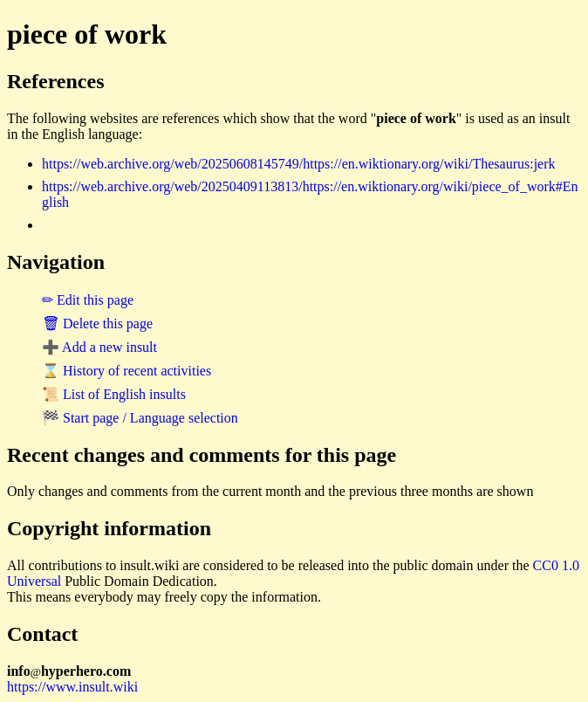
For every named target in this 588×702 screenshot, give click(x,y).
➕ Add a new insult (99, 347)
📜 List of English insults (114, 394)
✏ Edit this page (88, 300)
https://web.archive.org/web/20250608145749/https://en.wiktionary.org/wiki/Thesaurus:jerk (299, 164)
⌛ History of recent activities (126, 371)
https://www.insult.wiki (72, 687)
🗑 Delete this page (97, 323)
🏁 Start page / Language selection (140, 418)
